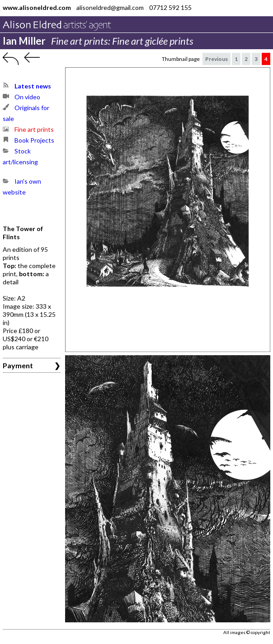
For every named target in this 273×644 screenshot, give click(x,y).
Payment (18, 365)
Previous (217, 59)
